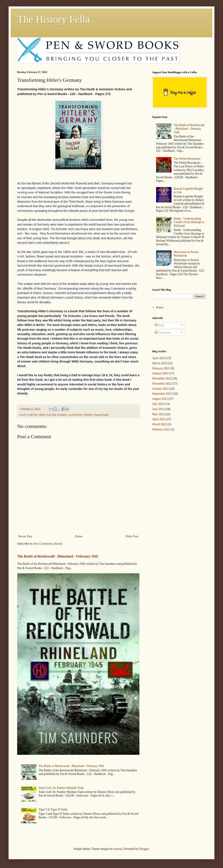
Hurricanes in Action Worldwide (186, 254)
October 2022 (160, 389)
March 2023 (160, 363)
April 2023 (159, 358)
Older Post (132, 536)
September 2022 (162, 394)
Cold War (33, 415)
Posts (160, 325)
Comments (163, 333)
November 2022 (162, 384)
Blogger (144, 849)
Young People (101, 415)
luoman (118, 849)
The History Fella (53, 19)
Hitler (42, 415)
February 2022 (161, 429)
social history (75, 415)
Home (79, 536)
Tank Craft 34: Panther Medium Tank (61, 788)
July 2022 (158, 404)
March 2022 (160, 424)
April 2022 (159, 419)
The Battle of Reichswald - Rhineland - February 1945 (58, 556)
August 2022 (160, 399)
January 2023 (160, 373)
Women (88, 415)
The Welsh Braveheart (187, 159)
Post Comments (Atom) (48, 544)
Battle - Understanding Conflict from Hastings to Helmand (189, 222)
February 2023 (161, 368)
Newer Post (25, 536)
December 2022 (162, 378)
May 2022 (158, 414)
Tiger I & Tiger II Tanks (53, 809)
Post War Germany (57, 415)
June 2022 (158, 409)
